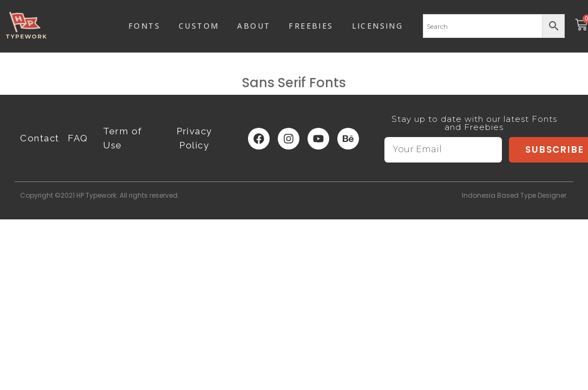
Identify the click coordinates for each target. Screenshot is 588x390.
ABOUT (254, 26)
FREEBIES (311, 26)
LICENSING (378, 26)
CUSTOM (199, 26)
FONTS (144, 26)
